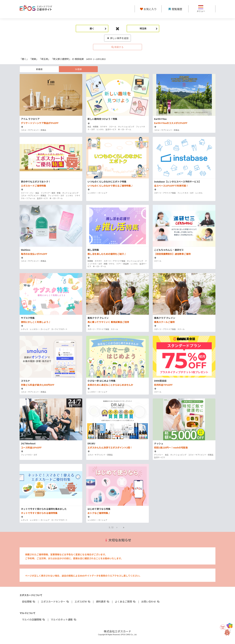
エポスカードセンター (55, 601)
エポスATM (83, 601)
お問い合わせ (151, 601)
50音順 (78, 69)
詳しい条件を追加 (118, 38)
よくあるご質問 (125, 601)
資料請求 (103, 601)
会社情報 (29, 601)
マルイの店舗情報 (34, 619)
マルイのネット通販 (64, 619)
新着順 (39, 69)
